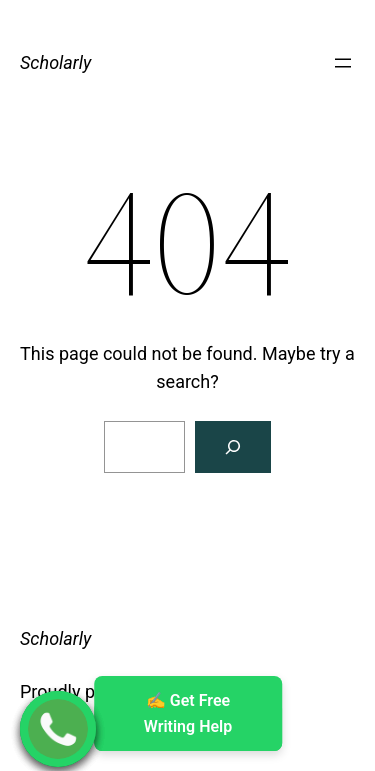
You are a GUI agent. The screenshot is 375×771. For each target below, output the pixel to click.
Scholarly (55, 62)
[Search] (233, 447)
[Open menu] (343, 63)
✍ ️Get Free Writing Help (187, 713)
